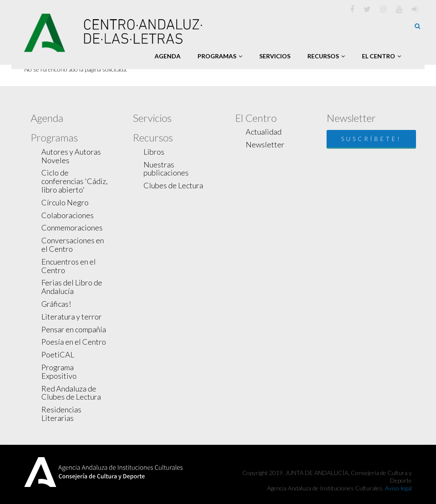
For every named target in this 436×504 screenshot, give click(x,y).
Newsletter (265, 144)
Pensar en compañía (74, 329)
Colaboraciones (67, 215)
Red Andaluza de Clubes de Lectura (71, 393)
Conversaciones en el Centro (73, 245)
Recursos (326, 56)
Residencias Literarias (61, 414)
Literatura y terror (72, 317)
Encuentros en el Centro (69, 266)
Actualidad (264, 132)
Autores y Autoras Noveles (71, 156)
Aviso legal (398, 488)
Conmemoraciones (72, 228)
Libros (154, 152)
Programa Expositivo (59, 372)
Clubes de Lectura (173, 185)
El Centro (381, 56)
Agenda (168, 56)
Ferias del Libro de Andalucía (72, 287)
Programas (220, 56)
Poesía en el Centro (74, 342)
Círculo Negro (65, 202)
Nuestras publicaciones (166, 169)
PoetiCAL (58, 354)
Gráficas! (56, 304)
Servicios (275, 56)
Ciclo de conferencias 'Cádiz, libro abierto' (75, 181)
